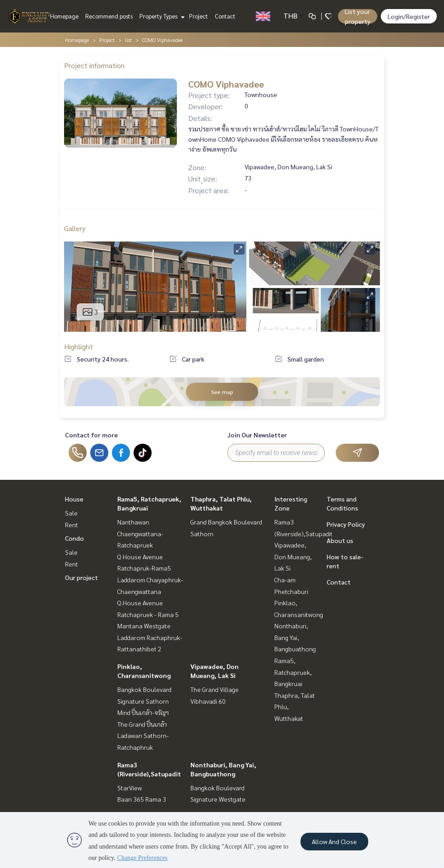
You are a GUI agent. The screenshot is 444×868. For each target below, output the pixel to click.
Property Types (161, 16)
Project (199, 16)
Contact (225, 16)
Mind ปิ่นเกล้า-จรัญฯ (143, 712)
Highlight (79, 346)
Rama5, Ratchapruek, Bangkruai (293, 672)
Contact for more (91, 435)
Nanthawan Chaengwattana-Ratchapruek (140, 533)
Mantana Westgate (144, 626)
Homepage (64, 16)
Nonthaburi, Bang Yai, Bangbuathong (295, 637)
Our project (81, 577)
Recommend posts (109, 16)
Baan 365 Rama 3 (142, 799)
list (128, 40)
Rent (72, 525)
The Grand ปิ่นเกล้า (142, 724)
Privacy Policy (346, 524)
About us (340, 540)
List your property (358, 16)
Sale (71, 513)
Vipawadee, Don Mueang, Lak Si (293, 556)
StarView (129, 788)
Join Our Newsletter (257, 435)
